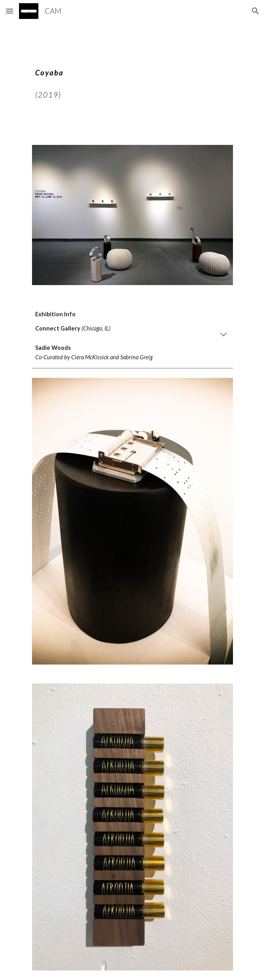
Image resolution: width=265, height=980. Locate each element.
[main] (132, 79)
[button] (9, 11)
